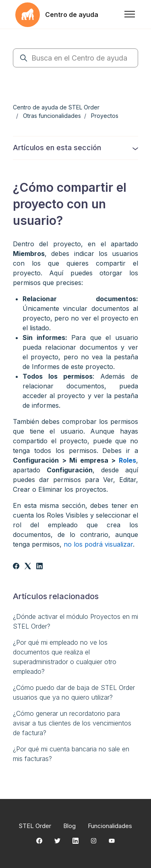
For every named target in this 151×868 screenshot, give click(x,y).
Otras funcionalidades (52, 116)
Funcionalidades (110, 826)
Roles (127, 460)
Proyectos (105, 116)
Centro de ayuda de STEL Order (56, 107)
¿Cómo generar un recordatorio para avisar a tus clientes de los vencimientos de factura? (72, 723)
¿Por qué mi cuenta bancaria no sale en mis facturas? (71, 754)
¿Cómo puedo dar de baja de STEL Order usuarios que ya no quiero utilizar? (74, 692)
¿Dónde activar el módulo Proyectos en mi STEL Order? (75, 621)
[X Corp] (28, 567)
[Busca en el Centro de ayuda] (75, 58)
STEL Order (35, 826)
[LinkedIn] (39, 567)
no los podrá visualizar (98, 544)
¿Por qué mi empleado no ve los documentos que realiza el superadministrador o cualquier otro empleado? (65, 657)
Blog (69, 826)
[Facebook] (16, 567)
